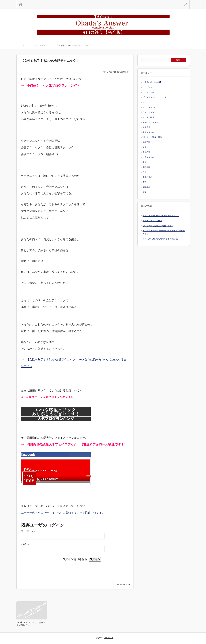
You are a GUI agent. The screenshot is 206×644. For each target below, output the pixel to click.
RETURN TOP (123, 585)
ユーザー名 (28, 531)
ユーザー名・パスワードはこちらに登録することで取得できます (61, 513)
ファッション (148, 112)
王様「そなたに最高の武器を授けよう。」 (161, 216)
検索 (190, 2)
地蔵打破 (147, 142)
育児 (145, 182)
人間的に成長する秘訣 (152, 221)
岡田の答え (109, 638)
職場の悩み (147, 177)
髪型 (145, 192)
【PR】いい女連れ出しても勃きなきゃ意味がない (31, 624)
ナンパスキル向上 (150, 107)
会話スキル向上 (149, 132)
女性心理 (147, 152)
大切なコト (147, 147)
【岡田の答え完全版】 (152, 82)
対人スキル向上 (149, 157)
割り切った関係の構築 (152, 137)
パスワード (28, 544)
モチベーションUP (151, 122)
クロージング (148, 92)
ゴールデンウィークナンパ (154, 97)
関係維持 (147, 187)
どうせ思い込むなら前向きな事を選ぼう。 (161, 239)
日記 (145, 172)
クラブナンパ (148, 87)
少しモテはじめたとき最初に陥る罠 (158, 226)
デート (146, 102)
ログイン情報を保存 (75, 559)
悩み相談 (147, 167)
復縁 (145, 162)
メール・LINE (149, 117)
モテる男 (147, 127)
